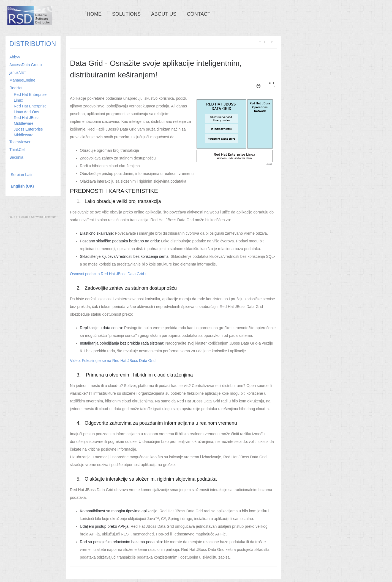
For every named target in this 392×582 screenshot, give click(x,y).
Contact (199, 14)
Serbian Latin (22, 175)
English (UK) (22, 186)
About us (164, 14)
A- (271, 42)
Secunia (16, 157)
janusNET (18, 72)
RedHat (16, 88)
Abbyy (15, 57)
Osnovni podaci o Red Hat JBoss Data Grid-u (109, 274)
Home (94, 14)
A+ (259, 42)
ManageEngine (22, 80)
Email (271, 83)
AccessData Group (26, 65)
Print (259, 86)
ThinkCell (17, 150)
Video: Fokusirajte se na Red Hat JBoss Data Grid (113, 361)
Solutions (126, 14)
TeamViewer (20, 142)
